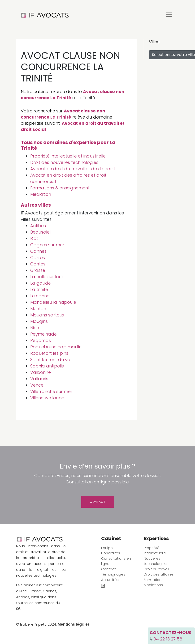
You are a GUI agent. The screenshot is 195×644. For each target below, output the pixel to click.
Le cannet (41, 296)
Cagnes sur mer (47, 245)
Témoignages (113, 574)
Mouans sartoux (47, 315)
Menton (38, 309)
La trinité (39, 289)
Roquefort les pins (49, 353)
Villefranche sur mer (51, 391)
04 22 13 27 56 (168, 639)
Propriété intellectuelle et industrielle (68, 156)
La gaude (41, 283)
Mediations (153, 585)
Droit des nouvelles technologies (64, 162)
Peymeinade (43, 334)
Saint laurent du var (51, 360)
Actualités (110, 580)
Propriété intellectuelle (155, 550)
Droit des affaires (159, 574)
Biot (34, 238)
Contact (98, 502)
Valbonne (41, 372)
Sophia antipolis (47, 366)
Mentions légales (74, 624)
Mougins (39, 321)
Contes (38, 264)
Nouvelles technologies (155, 561)
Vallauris (39, 379)
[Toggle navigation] (169, 15)
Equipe (107, 548)
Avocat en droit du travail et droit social (72, 169)
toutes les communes (35, 603)
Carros (38, 258)
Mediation (41, 194)
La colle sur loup (47, 277)
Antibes (38, 226)
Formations (154, 580)
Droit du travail (156, 569)
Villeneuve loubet (48, 398)
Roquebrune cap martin (56, 347)
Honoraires (111, 553)
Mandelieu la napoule (53, 302)
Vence (37, 385)
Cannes (38, 251)
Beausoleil (41, 232)
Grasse (38, 270)
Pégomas (41, 340)
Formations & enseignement (60, 188)
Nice (35, 328)
